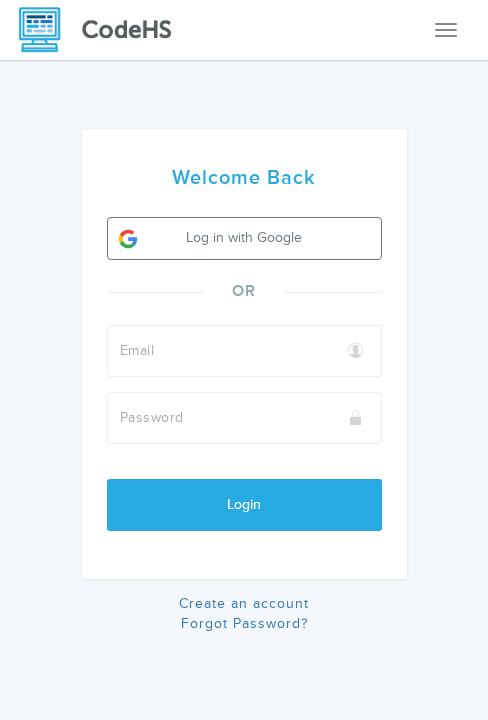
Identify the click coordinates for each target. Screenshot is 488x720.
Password (152, 417)
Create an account (244, 603)
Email (137, 350)
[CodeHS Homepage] (103, 30)
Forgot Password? (244, 623)
